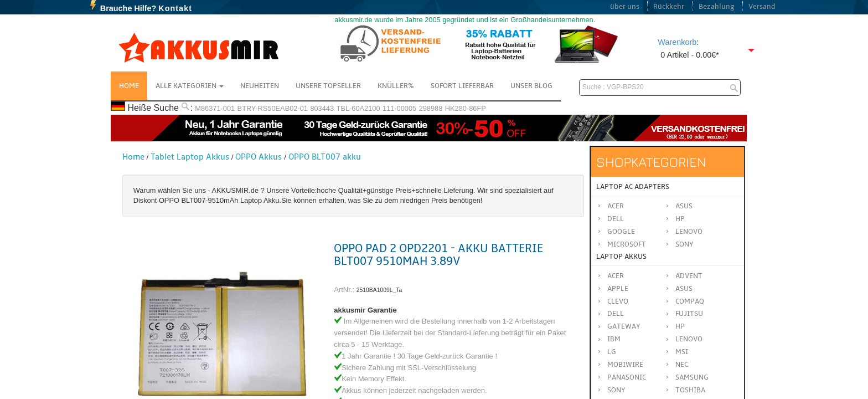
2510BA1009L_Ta (379, 290)
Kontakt (175, 8)
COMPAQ (690, 301)
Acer (616, 206)
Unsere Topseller (328, 86)
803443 (322, 108)
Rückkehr (669, 7)
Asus (684, 206)
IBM (614, 339)
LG (612, 352)
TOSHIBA (690, 390)
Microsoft (627, 244)
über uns (625, 7)
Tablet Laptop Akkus (190, 157)
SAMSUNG (692, 377)
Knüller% (396, 86)
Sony (684, 244)
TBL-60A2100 (358, 108)
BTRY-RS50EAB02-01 (273, 108)
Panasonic (627, 377)
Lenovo (689, 232)
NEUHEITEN (260, 86)
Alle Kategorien (190, 86)
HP (680, 219)
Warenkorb (677, 42)
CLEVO (618, 301)
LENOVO (689, 339)
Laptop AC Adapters (633, 187)
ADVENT (689, 276)
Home (129, 86)
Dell (616, 219)
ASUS (684, 289)
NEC (682, 365)
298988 (431, 108)
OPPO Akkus (259, 157)
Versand (762, 7)
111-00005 (399, 108)
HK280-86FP (466, 108)
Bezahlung (717, 7)
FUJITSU (689, 314)
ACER (616, 276)
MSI (682, 352)
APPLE (618, 289)
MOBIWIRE (625, 365)
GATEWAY (624, 326)
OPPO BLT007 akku (325, 157)
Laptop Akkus (621, 257)
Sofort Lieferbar (462, 86)
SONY (616, 390)
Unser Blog (531, 86)
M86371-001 (215, 108)
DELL (616, 314)
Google (621, 232)
